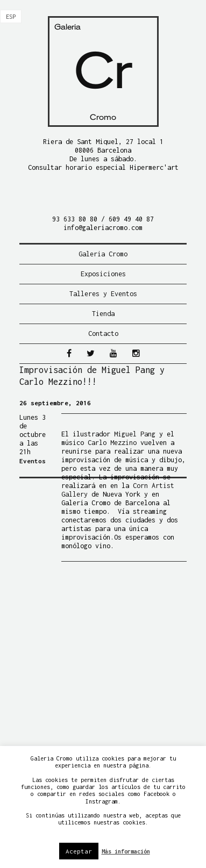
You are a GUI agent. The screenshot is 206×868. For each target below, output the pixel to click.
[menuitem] (11, 17)
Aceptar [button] (79, 851)
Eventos (33, 461)
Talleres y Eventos (103, 294)
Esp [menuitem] (11, 17)
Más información (126, 851)
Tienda (103, 314)
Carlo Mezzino (112, 443)
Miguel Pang (135, 434)
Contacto (103, 333)
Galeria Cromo (103, 254)
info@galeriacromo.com (103, 228)
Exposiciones (103, 274)
